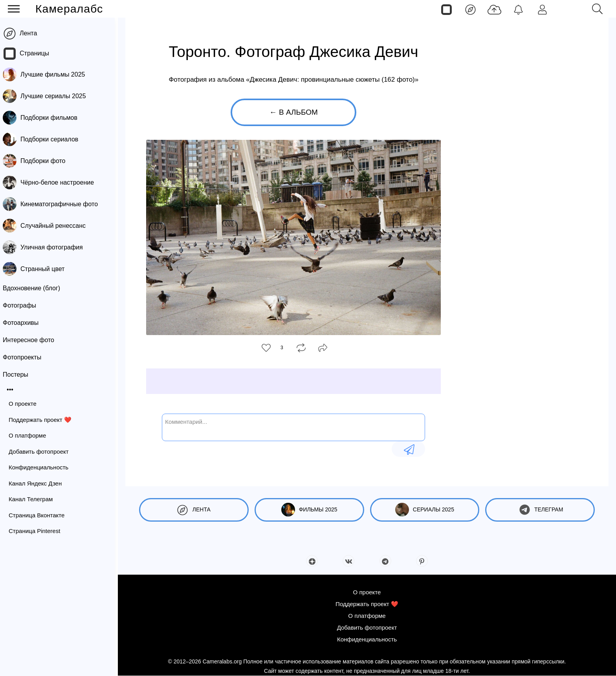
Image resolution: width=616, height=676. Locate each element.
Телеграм (540, 510)
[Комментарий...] (293, 427)
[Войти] (542, 9)
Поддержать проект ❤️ (43, 420)
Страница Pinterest (38, 531)
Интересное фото (32, 340)
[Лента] (470, 9)
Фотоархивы (24, 323)
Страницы (38, 53)
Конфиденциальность (42, 467)
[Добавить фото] (494, 9)
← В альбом (294, 112)
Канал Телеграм (34, 499)
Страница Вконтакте (40, 515)
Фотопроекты (25, 357)
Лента (31, 33)
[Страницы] (446, 9)
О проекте (26, 404)
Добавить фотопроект (42, 452)
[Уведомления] (518, 9)
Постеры (19, 375)
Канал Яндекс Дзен (38, 483)
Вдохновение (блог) (35, 288)
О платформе (30, 435)
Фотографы (23, 305)
